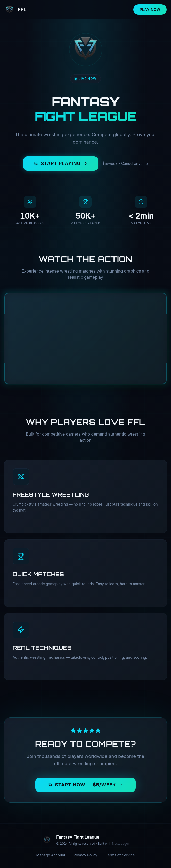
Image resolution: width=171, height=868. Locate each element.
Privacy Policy (86, 855)
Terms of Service (120, 855)
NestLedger (120, 844)
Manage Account (51, 855)
